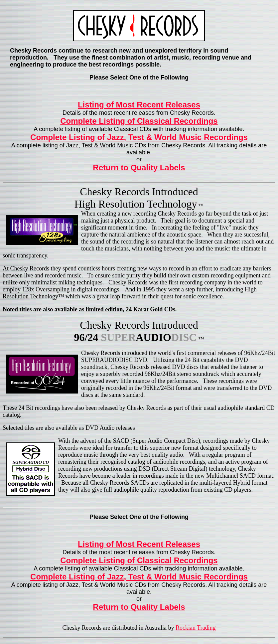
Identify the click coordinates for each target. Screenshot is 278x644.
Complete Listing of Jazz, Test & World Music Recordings (139, 137)
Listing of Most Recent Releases (139, 105)
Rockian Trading (196, 628)
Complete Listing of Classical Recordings (139, 121)
